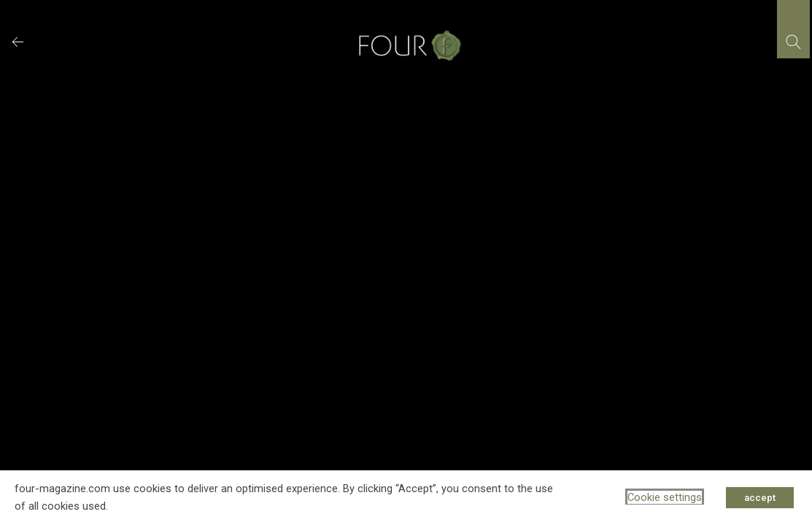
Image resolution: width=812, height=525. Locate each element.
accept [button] (760, 498)
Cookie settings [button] (665, 497)
